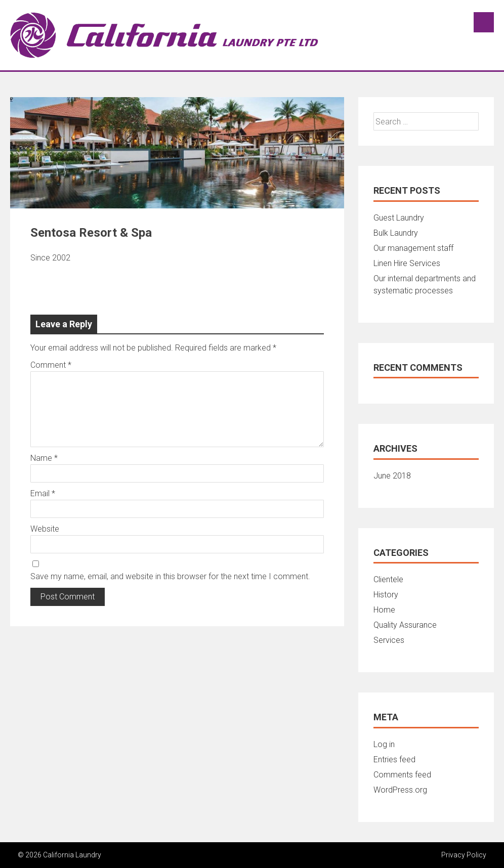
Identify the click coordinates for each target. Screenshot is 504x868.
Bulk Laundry (396, 233)
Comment (51, 365)
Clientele (388, 579)
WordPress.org (400, 790)
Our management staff (413, 248)
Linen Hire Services (407, 263)
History (386, 595)
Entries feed (394, 759)
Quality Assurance (405, 625)
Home (384, 610)
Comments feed (402, 775)
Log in (384, 744)
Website (45, 529)
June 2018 (392, 476)
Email (43, 493)
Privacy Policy (464, 855)
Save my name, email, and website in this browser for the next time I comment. (170, 576)
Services (389, 640)
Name (44, 458)
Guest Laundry (399, 218)
